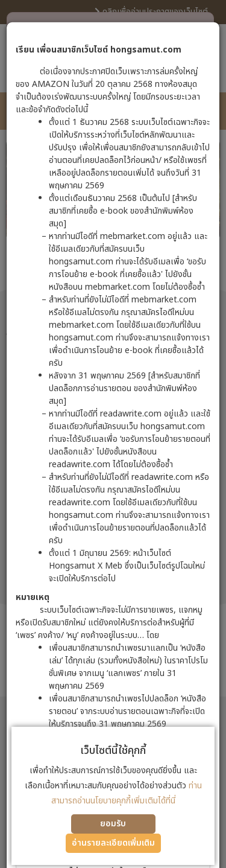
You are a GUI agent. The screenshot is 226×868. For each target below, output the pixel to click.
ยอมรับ (113, 824)
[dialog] (113, 434)
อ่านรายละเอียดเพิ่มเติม (113, 843)
